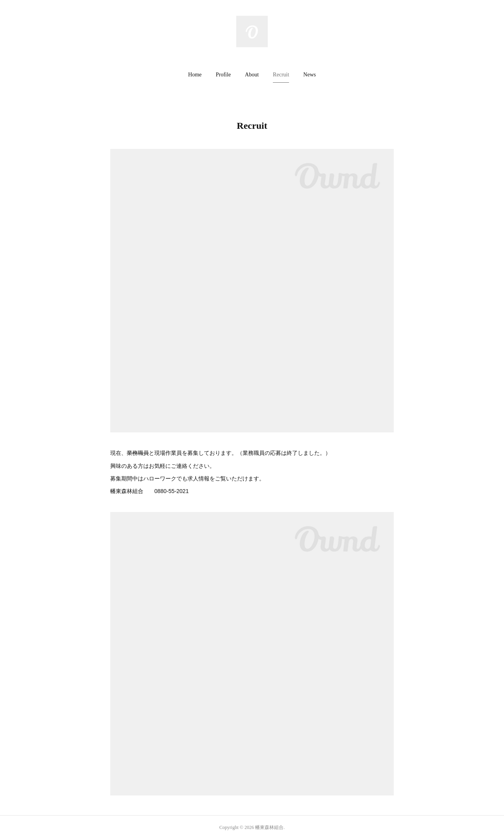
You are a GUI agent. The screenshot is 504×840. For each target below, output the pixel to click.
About (252, 75)
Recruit (281, 75)
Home (195, 75)
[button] (195, 75)
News (309, 75)
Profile (223, 75)
